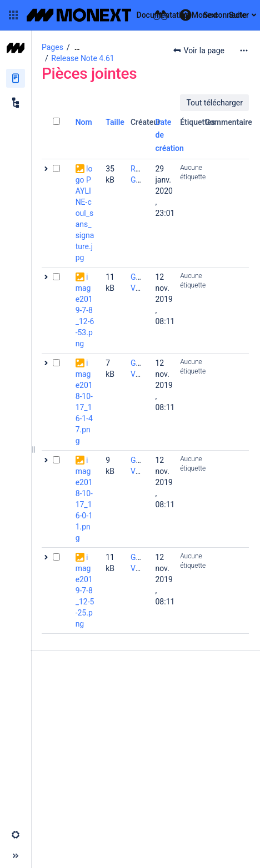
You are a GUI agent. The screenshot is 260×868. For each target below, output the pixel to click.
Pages (52, 47)
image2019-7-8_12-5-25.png (85, 591)
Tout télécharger (214, 103)
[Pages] (16, 78)
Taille (115, 122)
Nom (84, 122)
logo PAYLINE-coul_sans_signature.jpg (85, 213)
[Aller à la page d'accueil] (122, 15)
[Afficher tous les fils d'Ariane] (77, 47)
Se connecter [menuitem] (226, 15)
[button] (13, 15)
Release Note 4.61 (82, 58)
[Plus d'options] (244, 51)
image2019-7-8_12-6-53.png (85, 310)
